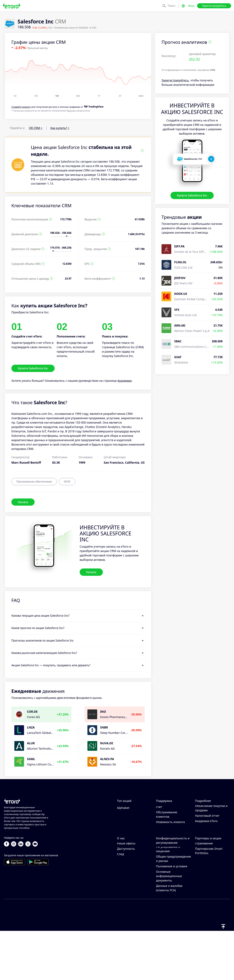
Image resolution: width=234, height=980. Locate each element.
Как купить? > (60, 128)
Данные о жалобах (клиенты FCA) (169, 937)
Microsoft (123, 819)
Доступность (126, 897)
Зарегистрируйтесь (214, 6)
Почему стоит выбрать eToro (133, 869)
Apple (121, 824)
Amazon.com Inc (128, 813)
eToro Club (202, 882)
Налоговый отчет (207, 843)
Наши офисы (126, 892)
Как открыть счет (168, 824)
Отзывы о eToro (128, 877)
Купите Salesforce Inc (192, 195)
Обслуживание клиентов (167, 841)
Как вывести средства (171, 819)
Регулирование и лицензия (168, 898)
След (120, 903)
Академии (124, 381)
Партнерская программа (204, 875)
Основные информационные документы (169, 925)
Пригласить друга (208, 867)
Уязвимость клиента (170, 849)
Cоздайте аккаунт (21, 107)
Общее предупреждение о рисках (173, 907)
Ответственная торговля (212, 818)
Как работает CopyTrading (204, 810)
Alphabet (123, 835)
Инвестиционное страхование (207, 890)
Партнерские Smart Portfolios (209, 900)
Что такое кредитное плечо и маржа (210, 825)
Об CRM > (36, 128)
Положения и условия (172, 915)
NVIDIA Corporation (131, 808)
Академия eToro (206, 848)
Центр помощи (167, 808)
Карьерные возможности (127, 885)
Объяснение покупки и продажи (211, 835)
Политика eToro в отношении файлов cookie (170, 876)
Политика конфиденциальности (171, 888)
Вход (191, 6)
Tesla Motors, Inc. (129, 829)
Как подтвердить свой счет (172, 832)
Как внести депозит (170, 813)
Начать (23, 502)
